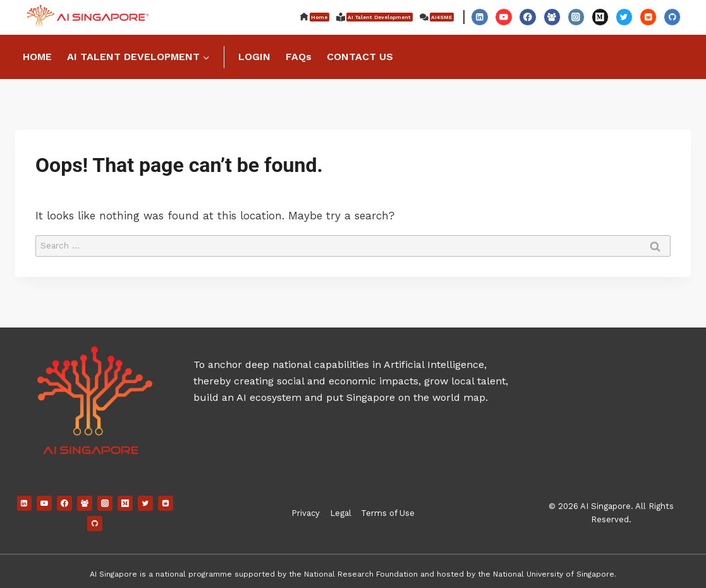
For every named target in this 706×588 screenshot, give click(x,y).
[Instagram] (576, 17)
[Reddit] (648, 17)
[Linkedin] (479, 17)
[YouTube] (503, 17)
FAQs (299, 57)
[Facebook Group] (552, 17)
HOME (37, 57)
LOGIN (254, 57)
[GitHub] (672, 17)
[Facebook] (527, 17)
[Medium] (600, 17)
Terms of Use (388, 513)
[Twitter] (624, 17)
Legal (341, 513)
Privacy (306, 513)
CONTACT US (360, 57)
